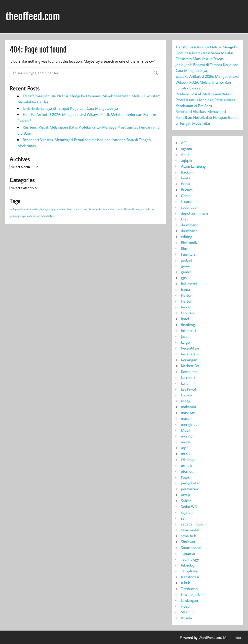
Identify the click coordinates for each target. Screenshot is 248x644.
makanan (189, 407)
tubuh (186, 583)
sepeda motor (192, 524)
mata (185, 418)
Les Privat (189, 389)
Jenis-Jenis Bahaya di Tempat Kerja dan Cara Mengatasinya (70, 108)
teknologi (188, 565)
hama (186, 289)
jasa (184, 336)
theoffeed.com (33, 17)
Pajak (185, 477)
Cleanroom (190, 201)
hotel (185, 319)
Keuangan (189, 360)
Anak (185, 154)
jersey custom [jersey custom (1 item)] (80, 209)
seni (184, 518)
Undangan (190, 600)
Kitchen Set (190, 366)
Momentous (233, 637)
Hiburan (187, 313)
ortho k (186, 465)
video (185, 606)
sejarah (187, 512)
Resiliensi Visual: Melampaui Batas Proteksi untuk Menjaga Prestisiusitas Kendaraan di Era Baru (205, 100)
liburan (186, 395)
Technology (190, 559)
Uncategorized (193, 594)
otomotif (188, 471)
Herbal (186, 301)
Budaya (187, 190)
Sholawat (188, 542)
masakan (188, 413)
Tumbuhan (189, 589)
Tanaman (189, 553)
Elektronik (189, 242)
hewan (186, 307)
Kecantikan (190, 348)
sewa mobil (190, 530)
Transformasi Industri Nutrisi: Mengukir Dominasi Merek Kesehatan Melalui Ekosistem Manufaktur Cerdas (207, 53)
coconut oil (190, 207)
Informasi (189, 330)
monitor (187, 436)
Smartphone (191, 547)
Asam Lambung (193, 166)
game (186, 266)
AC (183, 143)
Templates (189, 571)
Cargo (186, 196)
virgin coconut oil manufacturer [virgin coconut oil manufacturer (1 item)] (38, 216)
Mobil (186, 430)
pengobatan (191, 483)
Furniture (188, 254)
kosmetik (188, 377)
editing (187, 237)
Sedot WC (189, 506)
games (186, 272)
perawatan (190, 489)
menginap (189, 424)
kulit (184, 383)
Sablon (186, 501)
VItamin (187, 612)
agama (186, 149)
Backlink (188, 172)
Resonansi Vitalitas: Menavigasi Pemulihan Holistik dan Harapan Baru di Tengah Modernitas (206, 117)
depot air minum (194, 213)
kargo (185, 342)
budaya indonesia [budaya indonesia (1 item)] (19, 209)
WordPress (207, 637)
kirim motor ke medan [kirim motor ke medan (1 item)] (101, 209)
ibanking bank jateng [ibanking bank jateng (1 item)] (42, 209)
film (184, 248)
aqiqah (186, 160)
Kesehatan (189, 354)
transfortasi (190, 577)
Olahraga (188, 459)
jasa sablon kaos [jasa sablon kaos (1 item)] (63, 209)
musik (186, 454)
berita (186, 178)
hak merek (189, 284)
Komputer (189, 371)
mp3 (185, 448)
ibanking (188, 325)
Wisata (186, 618)
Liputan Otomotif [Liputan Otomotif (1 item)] (125, 209)
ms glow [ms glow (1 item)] (140, 209)
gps (184, 278)
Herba (186, 295)
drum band (190, 225)
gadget (186, 260)
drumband (189, 231)
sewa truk (188, 536)
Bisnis (186, 184)
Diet (184, 219)
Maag (186, 401)
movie (186, 442)
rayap (186, 495)
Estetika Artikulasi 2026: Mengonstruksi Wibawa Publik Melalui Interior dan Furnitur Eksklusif (207, 82)
